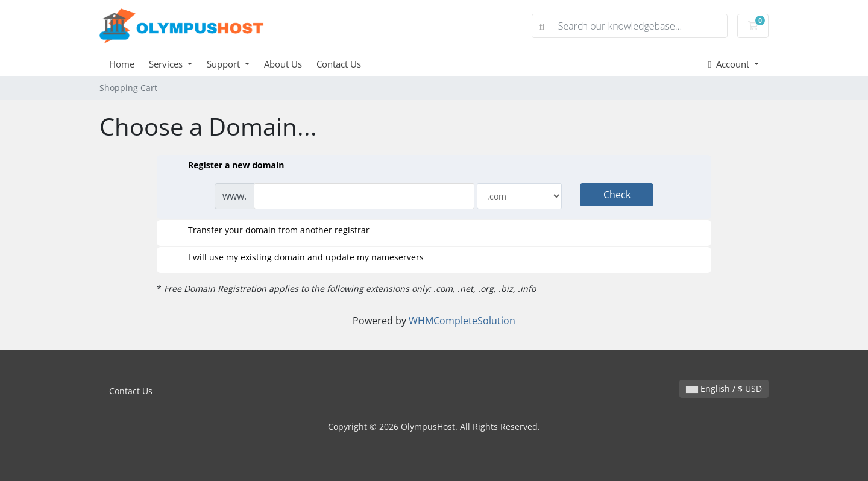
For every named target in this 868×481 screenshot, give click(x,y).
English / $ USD (724, 388)
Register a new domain (226, 166)
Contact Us (339, 64)
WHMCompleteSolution (462, 321)
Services (167, 64)
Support (225, 64)
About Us (283, 64)
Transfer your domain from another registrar (269, 231)
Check (617, 195)
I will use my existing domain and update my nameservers (296, 258)
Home (122, 64)
